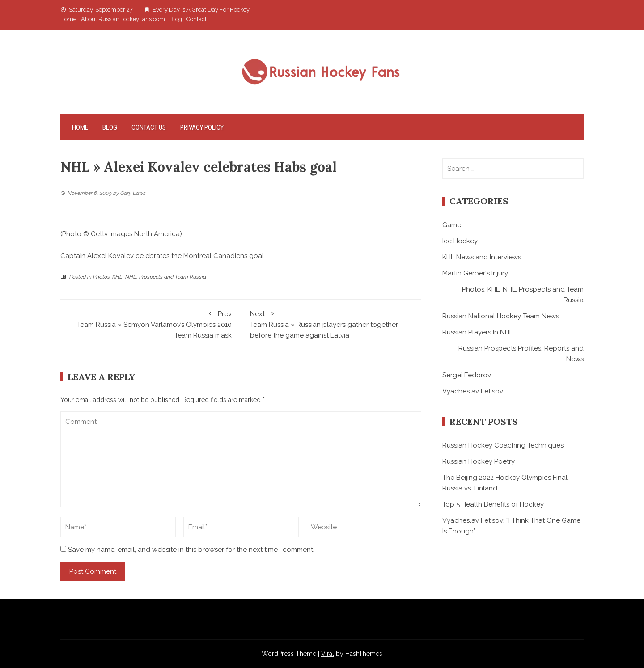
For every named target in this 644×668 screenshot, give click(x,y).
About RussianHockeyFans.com (123, 19)
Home (68, 19)
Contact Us (149, 127)
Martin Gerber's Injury (475, 273)
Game (452, 225)
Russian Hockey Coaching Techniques (503, 445)
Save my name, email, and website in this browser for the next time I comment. (191, 550)
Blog (176, 19)
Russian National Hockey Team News (501, 316)
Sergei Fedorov (467, 375)
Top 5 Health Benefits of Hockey (493, 504)
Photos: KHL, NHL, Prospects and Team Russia (150, 277)
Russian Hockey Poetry (479, 461)
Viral (328, 654)
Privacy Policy (202, 127)
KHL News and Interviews (482, 257)
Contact (197, 19)
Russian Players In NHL (478, 332)
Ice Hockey (460, 241)
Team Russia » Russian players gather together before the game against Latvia (331, 324)
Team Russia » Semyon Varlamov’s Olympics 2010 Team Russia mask (150, 324)
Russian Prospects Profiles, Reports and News (521, 354)
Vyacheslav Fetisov (473, 391)
